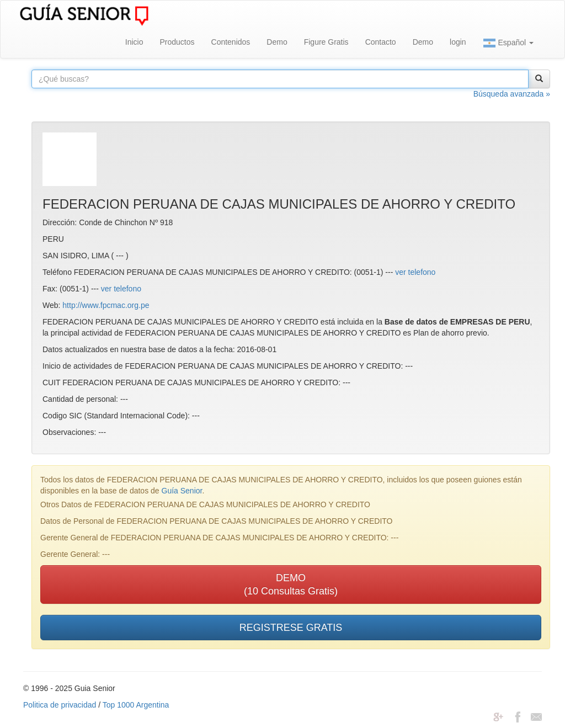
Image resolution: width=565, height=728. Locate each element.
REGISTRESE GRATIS (291, 628)
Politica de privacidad (60, 705)
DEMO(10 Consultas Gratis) (291, 584)
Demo (277, 42)
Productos (177, 42)
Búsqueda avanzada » (512, 94)
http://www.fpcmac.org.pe (106, 305)
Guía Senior (182, 491)
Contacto (381, 42)
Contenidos (231, 42)
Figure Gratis (326, 42)
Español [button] (508, 43)
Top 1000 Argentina (136, 705)
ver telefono (415, 272)
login (458, 42)
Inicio (134, 42)
